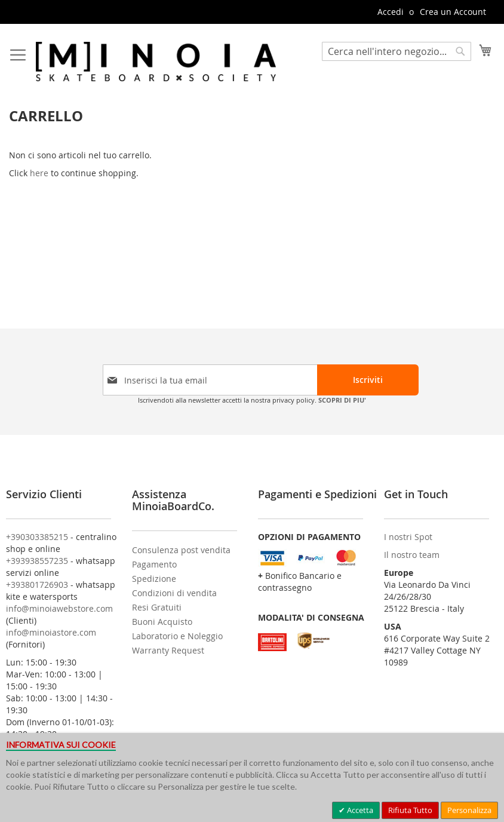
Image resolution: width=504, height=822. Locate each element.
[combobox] (397, 51)
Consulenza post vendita (181, 550)
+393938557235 (37, 561)
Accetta (359, 810)
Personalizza (469, 810)
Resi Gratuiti (157, 607)
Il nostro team (412, 555)
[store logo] (156, 62)
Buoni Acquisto (162, 622)
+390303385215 (37, 537)
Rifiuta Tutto (410, 810)
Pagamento (154, 564)
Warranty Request (168, 650)
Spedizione (154, 579)
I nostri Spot (408, 537)
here (39, 173)
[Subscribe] (368, 380)
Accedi (391, 12)
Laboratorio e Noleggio (177, 636)
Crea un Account (453, 12)
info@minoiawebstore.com (59, 608)
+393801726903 (37, 585)
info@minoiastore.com (51, 632)
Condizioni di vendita (174, 593)
